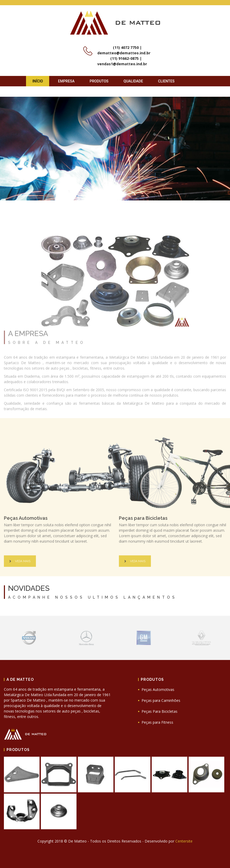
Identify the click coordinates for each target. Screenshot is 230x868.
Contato (40, 92)
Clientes (166, 81)
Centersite (184, 841)
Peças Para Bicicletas (159, 711)
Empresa (66, 81)
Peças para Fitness (157, 722)
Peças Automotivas (158, 689)
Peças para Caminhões (161, 700)
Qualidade (133, 81)
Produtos (99, 81)
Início (38, 81)
